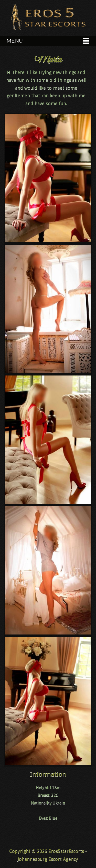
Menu (15, 41)
